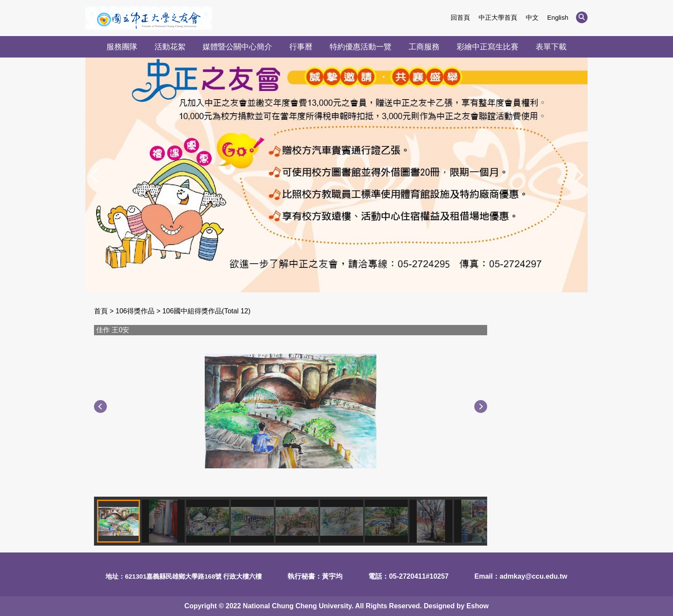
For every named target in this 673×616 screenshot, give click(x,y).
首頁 (101, 311)
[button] (582, 17)
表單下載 (551, 47)
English (558, 17)
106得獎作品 (135, 311)
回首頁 (460, 17)
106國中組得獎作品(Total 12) (206, 311)
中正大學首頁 (498, 17)
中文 (532, 17)
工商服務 (424, 47)
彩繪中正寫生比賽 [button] (488, 47)
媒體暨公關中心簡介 (237, 47)
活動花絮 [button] (170, 47)
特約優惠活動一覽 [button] (361, 47)
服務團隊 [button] (122, 47)
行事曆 (301, 47)
